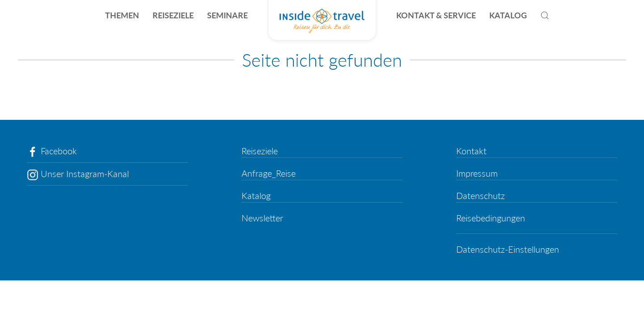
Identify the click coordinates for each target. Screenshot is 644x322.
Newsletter (262, 218)
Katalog (256, 195)
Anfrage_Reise (269, 173)
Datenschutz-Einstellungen (508, 249)
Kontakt (471, 151)
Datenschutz (481, 195)
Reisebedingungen (491, 218)
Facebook (52, 151)
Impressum (477, 173)
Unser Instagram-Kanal (78, 174)
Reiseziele (260, 151)
